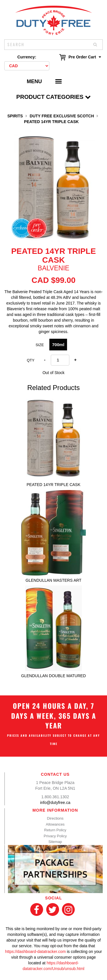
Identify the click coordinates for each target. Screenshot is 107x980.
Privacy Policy (55, 836)
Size (40, 345)
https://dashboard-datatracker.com (35, 952)
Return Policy (55, 830)
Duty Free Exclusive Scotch (62, 116)
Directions (55, 818)
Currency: (27, 57)
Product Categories (53, 97)
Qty (31, 360)
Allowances (55, 824)
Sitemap (55, 842)
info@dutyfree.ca (55, 803)
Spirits (15, 116)
